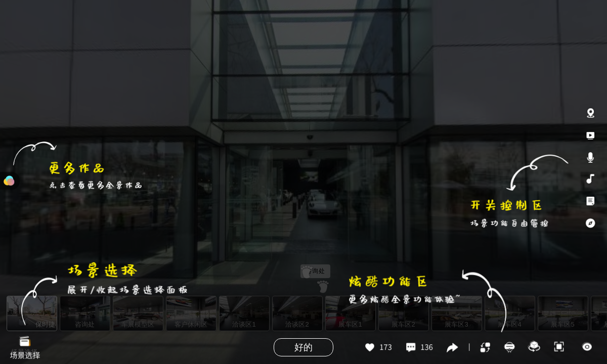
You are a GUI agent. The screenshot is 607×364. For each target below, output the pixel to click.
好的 (303, 347)
